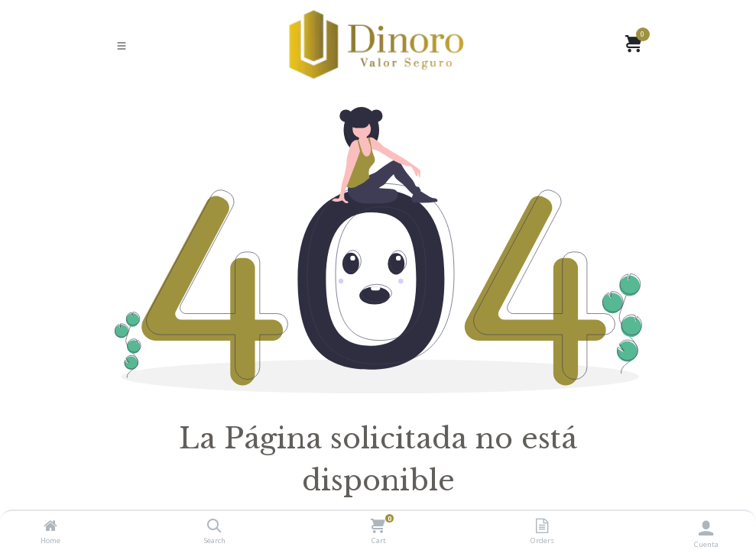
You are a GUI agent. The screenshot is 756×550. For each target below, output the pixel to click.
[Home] (50, 526)
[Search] (214, 526)
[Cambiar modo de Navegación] (122, 45)
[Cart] (378, 526)
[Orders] (542, 526)
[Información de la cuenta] (706, 527)
